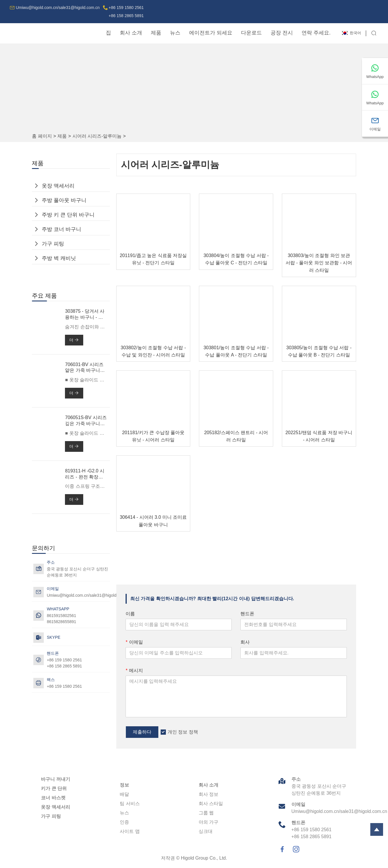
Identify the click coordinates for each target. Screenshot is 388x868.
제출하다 (142, 732)
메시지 (134, 670)
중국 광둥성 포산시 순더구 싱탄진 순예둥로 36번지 (77, 572)
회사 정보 (208, 794)
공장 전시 (282, 33)
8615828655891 (61, 622)
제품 (156, 33)
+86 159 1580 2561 (64, 686)
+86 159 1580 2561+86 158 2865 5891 (126, 12)
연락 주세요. (316, 33)
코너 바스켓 (53, 798)
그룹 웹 (206, 813)
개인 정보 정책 (183, 732)
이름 (130, 614)
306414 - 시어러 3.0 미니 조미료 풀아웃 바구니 (153, 521)
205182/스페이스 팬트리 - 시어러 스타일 (236, 436)
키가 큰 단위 (54, 788)
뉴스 (175, 33)
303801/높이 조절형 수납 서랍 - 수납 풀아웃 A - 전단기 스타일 (236, 351)
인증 (124, 822)
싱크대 (206, 831)
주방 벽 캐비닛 (59, 258)
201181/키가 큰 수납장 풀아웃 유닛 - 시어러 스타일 (153, 436)
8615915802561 (61, 616)
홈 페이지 (42, 136)
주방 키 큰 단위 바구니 (68, 215)
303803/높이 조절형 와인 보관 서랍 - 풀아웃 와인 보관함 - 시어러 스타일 (319, 263)
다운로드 (251, 33)
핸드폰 (247, 614)
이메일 (134, 642)
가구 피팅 (53, 244)
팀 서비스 (130, 804)
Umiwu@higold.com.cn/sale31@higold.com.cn (58, 8)
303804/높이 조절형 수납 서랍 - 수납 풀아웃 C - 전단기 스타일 (236, 259)
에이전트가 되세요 (211, 33)
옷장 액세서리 (58, 186)
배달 (124, 794)
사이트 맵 (130, 831)
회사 (245, 642)
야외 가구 (208, 822)
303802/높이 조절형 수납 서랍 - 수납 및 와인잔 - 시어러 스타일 (153, 351)
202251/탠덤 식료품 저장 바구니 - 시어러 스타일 (319, 436)
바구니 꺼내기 (55, 779)
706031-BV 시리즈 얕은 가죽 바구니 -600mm (84, 368)
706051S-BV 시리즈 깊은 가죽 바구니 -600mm (86, 421)
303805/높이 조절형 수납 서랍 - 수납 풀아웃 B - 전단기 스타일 (319, 351)
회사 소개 (131, 33)
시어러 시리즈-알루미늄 (97, 136)
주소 (296, 779)
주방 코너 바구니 (61, 229)
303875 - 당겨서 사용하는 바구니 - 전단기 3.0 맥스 (85, 315)
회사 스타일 (211, 804)
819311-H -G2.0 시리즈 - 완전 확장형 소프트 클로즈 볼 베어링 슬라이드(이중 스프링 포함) (85, 474)
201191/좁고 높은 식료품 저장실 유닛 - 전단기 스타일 (153, 259)
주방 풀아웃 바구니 (64, 200)
